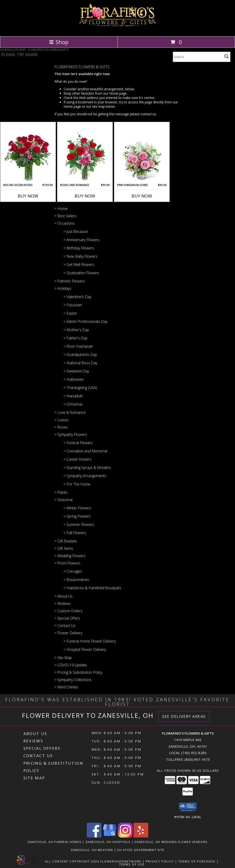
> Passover (73, 305)
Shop (59, 42)
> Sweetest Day (76, 371)
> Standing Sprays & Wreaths (87, 468)
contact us (148, 114)
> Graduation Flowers (81, 273)
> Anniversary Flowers (82, 240)
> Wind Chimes (66, 687)
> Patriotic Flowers (70, 281)
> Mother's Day (76, 330)
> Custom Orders (68, 611)
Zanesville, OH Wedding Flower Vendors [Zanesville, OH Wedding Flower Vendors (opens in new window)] (171, 842)
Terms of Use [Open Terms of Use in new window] (132, 864)
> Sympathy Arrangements (85, 476)
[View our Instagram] (125, 836)
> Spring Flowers (77, 516)
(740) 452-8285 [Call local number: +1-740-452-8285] (194, 753)
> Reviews (63, 603)
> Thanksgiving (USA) (80, 388)
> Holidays (63, 288)
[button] (188, 807)
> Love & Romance (70, 412)
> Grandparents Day (80, 355)
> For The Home (77, 484)
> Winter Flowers (77, 508)
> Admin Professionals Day (85, 321)
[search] (227, 56)
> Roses (61, 427)
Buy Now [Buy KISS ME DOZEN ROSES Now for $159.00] (28, 196)
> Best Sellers (66, 216)
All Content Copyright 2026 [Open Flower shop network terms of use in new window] (72, 861)
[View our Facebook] (94, 836)
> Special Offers (67, 618)
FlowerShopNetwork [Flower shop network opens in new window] (121, 861)
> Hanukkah (73, 396)
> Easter (70, 313)
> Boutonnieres (76, 580)
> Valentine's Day (77, 297)
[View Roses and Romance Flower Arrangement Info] (85, 153)
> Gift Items (64, 548)
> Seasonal (63, 500)
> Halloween (74, 379)
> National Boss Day (80, 363)
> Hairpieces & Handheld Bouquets (92, 588)
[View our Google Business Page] (110, 836)
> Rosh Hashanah (78, 346)
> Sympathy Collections (73, 680)
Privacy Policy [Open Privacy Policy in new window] (160, 861)
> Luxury (61, 420)
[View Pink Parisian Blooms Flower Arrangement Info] (142, 153)
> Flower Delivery (68, 633)
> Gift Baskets (66, 541)
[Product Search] (198, 57)
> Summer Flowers (79, 524)
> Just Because (76, 231)
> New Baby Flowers (81, 256)
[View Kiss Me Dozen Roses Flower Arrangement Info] (28, 153)
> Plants (61, 492)
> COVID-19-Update (71, 665)
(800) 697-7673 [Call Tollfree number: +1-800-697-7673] (197, 759)
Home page (118, 93)
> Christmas (73, 404)
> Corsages (73, 571)
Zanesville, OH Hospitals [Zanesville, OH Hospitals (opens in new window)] (108, 842)
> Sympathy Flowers (71, 434)
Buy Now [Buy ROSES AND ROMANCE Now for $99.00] (85, 196)
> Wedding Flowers (70, 556)
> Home (61, 209)
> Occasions (64, 223)
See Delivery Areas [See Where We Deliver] (184, 716)
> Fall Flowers (75, 533)
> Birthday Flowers (79, 248)
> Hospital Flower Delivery (85, 649)
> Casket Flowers (78, 459)
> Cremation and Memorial (85, 451)
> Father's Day (75, 338)
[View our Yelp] (141, 836)
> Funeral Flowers (78, 443)
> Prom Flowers (67, 563)
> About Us (63, 596)
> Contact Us (65, 626)
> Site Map (63, 658)
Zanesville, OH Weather (92, 850)
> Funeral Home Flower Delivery (90, 641)
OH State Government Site (141, 850)
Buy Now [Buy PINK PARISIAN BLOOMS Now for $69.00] (142, 196)
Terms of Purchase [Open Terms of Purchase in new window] (197, 861)
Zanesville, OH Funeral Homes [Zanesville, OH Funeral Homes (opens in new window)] (55, 842)
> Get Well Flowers (79, 265)
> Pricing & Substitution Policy (78, 672)
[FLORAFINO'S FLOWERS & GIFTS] (118, 30)
